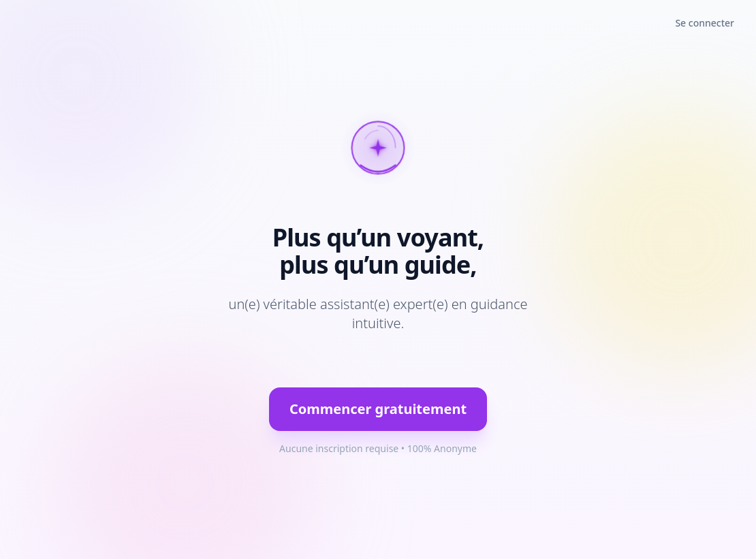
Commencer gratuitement (378, 409)
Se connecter (705, 23)
